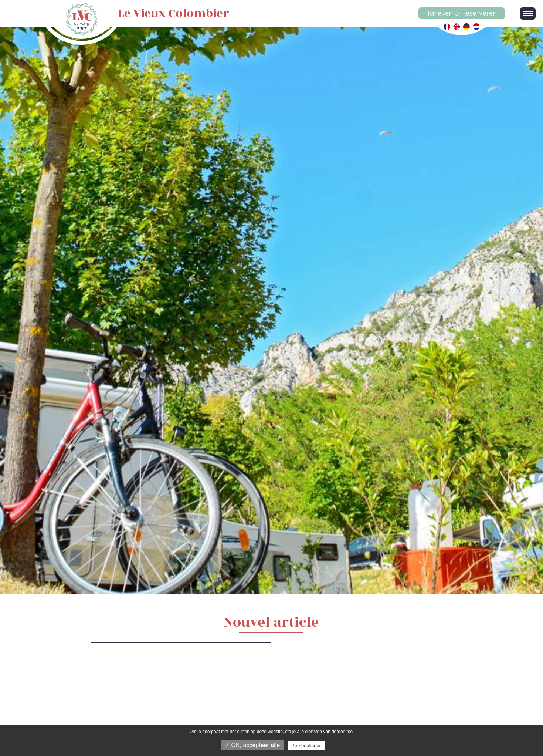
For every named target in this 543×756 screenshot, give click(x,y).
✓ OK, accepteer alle (252, 745)
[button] (528, 13)
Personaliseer (306, 745)
